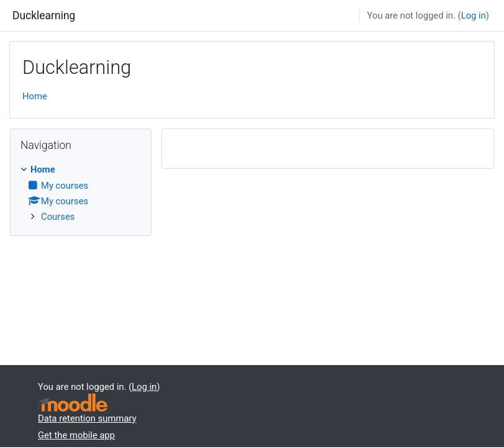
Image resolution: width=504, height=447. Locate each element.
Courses (58, 217)
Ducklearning (44, 16)
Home (35, 96)
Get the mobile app (76, 435)
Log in (474, 16)
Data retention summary (87, 418)
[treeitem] (81, 193)
